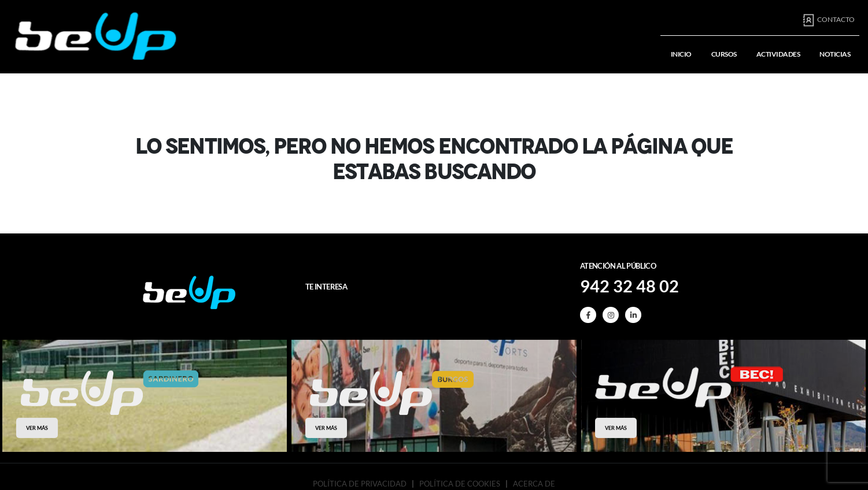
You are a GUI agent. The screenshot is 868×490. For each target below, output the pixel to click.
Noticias (835, 54)
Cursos (724, 54)
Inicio (681, 54)
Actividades (778, 54)
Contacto (828, 20)
